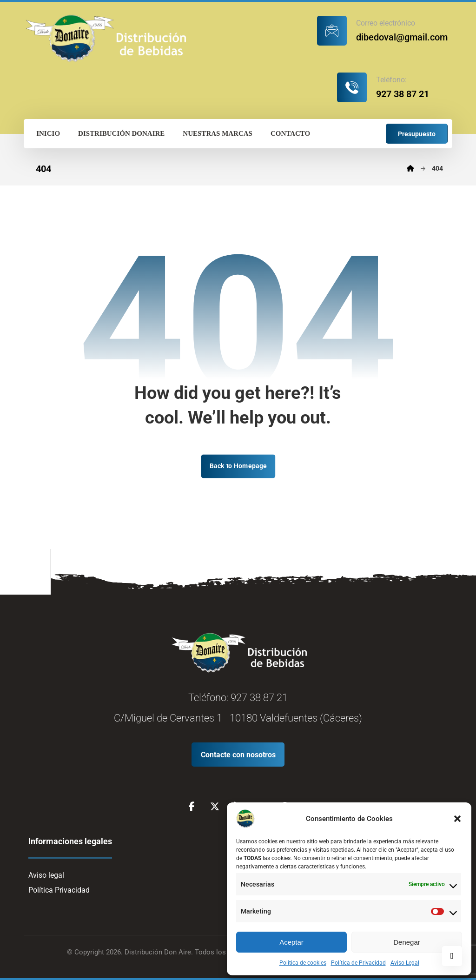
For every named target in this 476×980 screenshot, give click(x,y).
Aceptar (291, 942)
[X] (215, 807)
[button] (457, 819)
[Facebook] (192, 807)
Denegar (407, 942)
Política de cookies (303, 963)
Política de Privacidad (358, 963)
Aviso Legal (405, 963)
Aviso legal (46, 875)
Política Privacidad (59, 890)
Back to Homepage (238, 466)
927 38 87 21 (259, 698)
